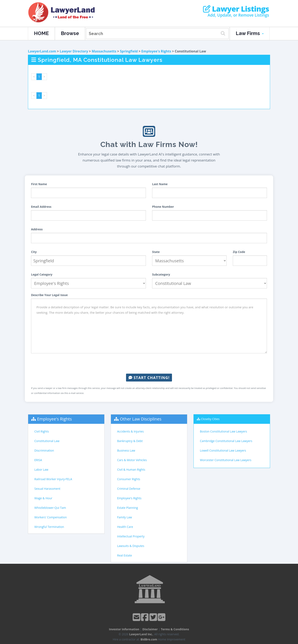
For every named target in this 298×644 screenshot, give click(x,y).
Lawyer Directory (74, 51)
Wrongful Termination (49, 527)
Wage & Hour (43, 498)
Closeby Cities (210, 419)
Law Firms (250, 33)
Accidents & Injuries (130, 431)
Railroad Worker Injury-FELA (53, 479)
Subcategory (161, 274)
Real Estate (125, 555)
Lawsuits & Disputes (131, 546)
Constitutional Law (47, 441)
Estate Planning (127, 508)
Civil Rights (42, 431)
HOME (41, 33)
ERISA (38, 460)
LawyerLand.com (42, 51)
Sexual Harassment (47, 489)
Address (37, 229)
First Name (39, 184)
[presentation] (149, 363)
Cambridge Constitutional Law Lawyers (226, 441)
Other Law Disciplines (141, 419)
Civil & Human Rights (131, 470)
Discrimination (44, 450)
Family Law (125, 517)
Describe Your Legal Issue (49, 295)
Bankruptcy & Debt (130, 441)
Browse (70, 33)
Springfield (129, 51)
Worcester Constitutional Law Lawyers (226, 460)
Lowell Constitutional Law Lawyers (223, 450)
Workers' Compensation (51, 517)
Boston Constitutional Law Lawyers (223, 431)
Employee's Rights (156, 51)
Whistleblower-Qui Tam (50, 508)
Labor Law (41, 470)
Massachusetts (104, 51)
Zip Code (239, 252)
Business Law (126, 450)
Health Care (125, 527)
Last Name (160, 184)
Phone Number (163, 207)
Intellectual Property (131, 536)
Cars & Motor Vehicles (132, 460)
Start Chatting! (149, 378)
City (34, 252)
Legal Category (42, 274)
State (156, 252)
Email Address (41, 207)
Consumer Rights (129, 479)
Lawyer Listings (236, 9)
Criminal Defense (129, 489)
